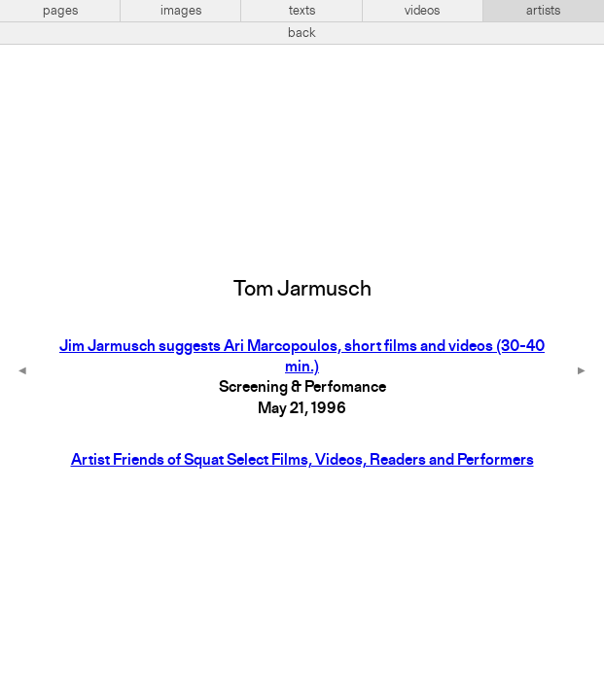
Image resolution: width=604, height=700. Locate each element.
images (181, 11)
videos (422, 11)
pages (60, 11)
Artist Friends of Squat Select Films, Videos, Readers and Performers (302, 461)
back (302, 33)
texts (302, 11)
